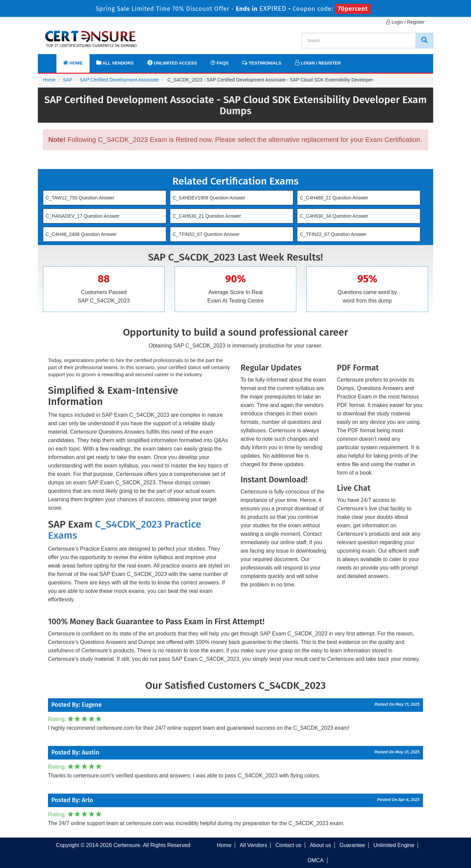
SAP (68, 80)
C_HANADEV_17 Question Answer (83, 216)
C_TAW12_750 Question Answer (80, 198)
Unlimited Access (172, 63)
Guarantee (352, 845)
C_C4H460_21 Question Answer (334, 198)
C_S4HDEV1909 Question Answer (209, 198)
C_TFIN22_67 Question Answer (333, 234)
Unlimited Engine (394, 845)
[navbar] (51, 60)
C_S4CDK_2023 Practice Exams (125, 530)
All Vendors (115, 63)
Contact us (288, 845)
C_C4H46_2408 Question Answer (81, 234)
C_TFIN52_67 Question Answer (206, 234)
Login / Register (405, 22)
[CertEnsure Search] (424, 41)
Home (73, 63)
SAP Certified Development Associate (119, 80)
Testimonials (262, 63)
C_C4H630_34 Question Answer (334, 216)
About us (320, 845)
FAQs (219, 63)
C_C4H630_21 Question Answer (207, 216)
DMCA (315, 860)
